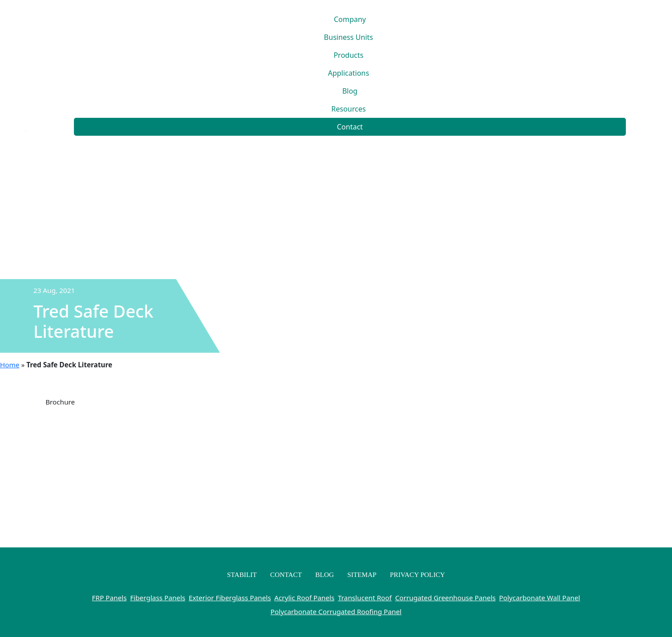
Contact (350, 127)
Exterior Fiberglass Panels (230, 598)
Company (350, 19)
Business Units (349, 37)
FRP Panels (109, 598)
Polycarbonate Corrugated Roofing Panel (336, 611)
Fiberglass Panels (157, 598)
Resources (349, 109)
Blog (350, 91)
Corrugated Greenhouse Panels (446, 598)
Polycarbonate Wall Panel (540, 598)
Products (349, 55)
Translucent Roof (365, 598)
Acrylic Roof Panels (304, 598)
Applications (349, 73)
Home (10, 365)
